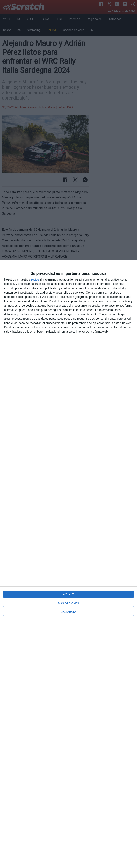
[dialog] (68, 564)
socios (35, 279)
